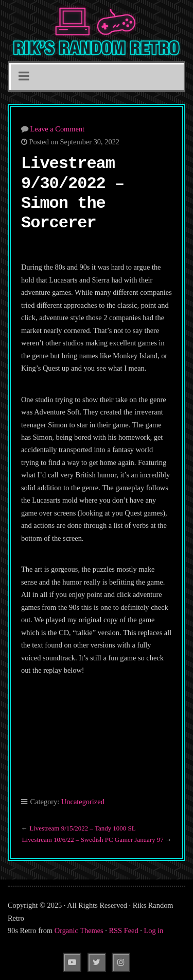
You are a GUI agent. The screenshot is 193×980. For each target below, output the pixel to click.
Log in (154, 931)
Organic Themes (79, 931)
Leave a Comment (58, 129)
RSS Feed (124, 931)
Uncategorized (83, 802)
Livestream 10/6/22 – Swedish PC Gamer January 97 (93, 840)
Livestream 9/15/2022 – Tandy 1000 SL (82, 828)
